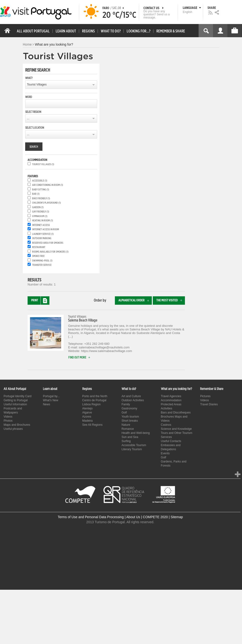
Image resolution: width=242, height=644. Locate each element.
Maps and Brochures (17, 425)
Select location (35, 128)
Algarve (87, 413)
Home (27, 44)
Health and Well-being (136, 433)
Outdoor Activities (133, 400)
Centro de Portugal (94, 400)
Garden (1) (38, 207)
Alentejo (87, 408)
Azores (87, 417)
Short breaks (130, 421)
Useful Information (15, 404)
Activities (167, 408)
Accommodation (171, 400)
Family (126, 404)
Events (165, 453)
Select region (33, 112)
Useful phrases (13, 429)
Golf (124, 413)
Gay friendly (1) (41, 212)
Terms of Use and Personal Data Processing (91, 517)
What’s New (51, 400)
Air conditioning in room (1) (48, 185)
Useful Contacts (171, 441)
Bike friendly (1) (41, 198)
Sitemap (177, 517)
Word (29, 97)
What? (29, 78)
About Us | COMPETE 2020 (147, 517)
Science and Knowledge (176, 429)
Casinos (166, 425)
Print (40, 301)
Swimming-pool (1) (42, 261)
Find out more (80, 358)
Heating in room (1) (43, 221)
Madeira (87, 421)
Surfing (126, 441)
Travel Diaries (209, 404)
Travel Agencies (171, 396)
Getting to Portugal (16, 400)
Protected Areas (171, 404)
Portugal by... (51, 396)
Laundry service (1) (43, 234)
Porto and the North (95, 396)
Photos (8, 421)
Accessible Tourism (134, 445)
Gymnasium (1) (40, 216)
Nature (126, 425)
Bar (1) (36, 194)
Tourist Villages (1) (43, 164)
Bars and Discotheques (176, 413)
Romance (128, 429)
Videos (8, 417)
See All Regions (92, 425)
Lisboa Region (91, 404)
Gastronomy (129, 408)
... (28, 118)
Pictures (205, 396)
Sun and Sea (130, 437)
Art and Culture (131, 396)
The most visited (171, 301)
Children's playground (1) (47, 203)
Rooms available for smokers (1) (50, 252)
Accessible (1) (40, 181)
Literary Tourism (132, 449)
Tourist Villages (37, 85)
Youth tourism (130, 417)
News (47, 404)
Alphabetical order (135, 301)
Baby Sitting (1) (41, 190)
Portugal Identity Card (18, 396)
